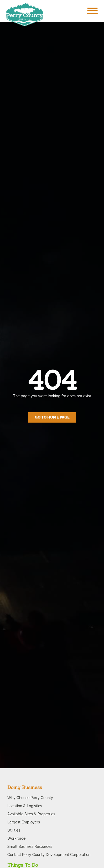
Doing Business (25, 787)
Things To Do (23, 865)
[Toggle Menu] (92, 11)
